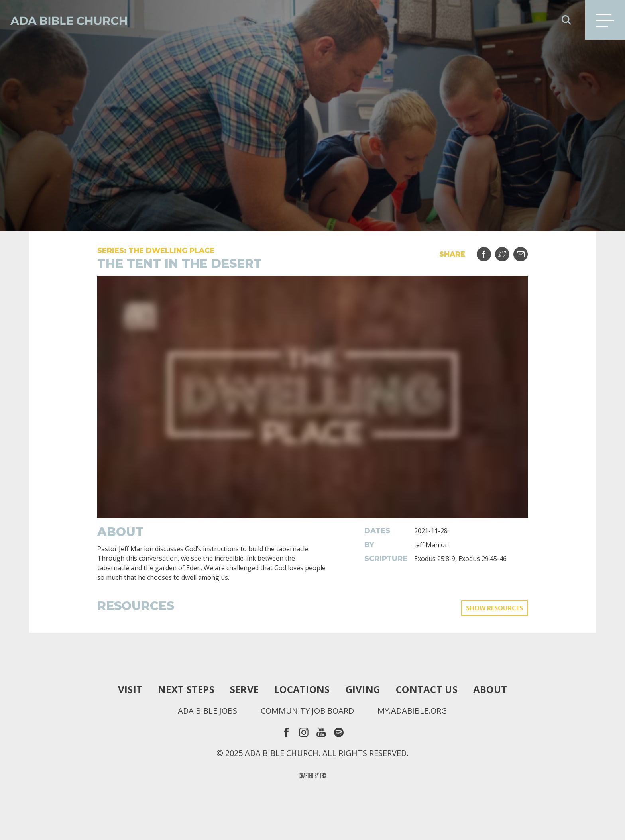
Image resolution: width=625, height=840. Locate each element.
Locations (302, 689)
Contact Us (427, 689)
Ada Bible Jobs (207, 711)
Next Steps (186, 689)
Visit (130, 689)
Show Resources (494, 608)
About (490, 689)
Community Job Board (307, 711)
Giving (363, 689)
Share (489, 251)
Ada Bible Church (64, 20)
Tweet (507, 251)
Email (526, 251)
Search (566, 20)
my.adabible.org (412, 711)
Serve (244, 689)
